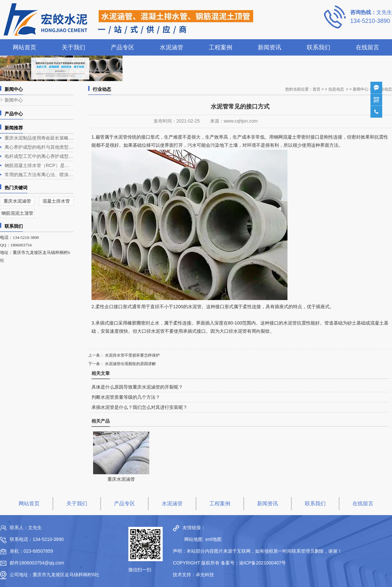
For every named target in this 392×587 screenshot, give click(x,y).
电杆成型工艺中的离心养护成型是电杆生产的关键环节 (39, 156)
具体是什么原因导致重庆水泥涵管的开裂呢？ (137, 387)
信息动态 (336, 89)
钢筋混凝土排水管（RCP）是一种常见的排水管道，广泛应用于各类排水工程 (39, 165)
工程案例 (220, 47)
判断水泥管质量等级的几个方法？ (126, 397)
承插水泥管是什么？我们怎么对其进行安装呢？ (139, 407)
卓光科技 (205, 575)
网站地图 (192, 539)
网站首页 (24, 47)
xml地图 (213, 539)
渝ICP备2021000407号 (262, 563)
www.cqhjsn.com (241, 121)
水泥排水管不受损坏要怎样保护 (132, 355)
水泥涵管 (171, 47)
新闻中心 (14, 100)
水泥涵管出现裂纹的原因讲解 (130, 364)
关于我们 (73, 47)
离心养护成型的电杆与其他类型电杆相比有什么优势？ (39, 147)
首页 (317, 89)
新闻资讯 (269, 47)
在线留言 (367, 47)
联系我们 (318, 47)
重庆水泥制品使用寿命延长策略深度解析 (39, 138)
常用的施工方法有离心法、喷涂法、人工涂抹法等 (39, 175)
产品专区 (122, 47)
